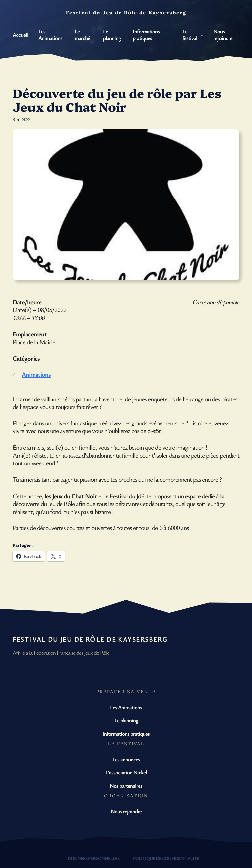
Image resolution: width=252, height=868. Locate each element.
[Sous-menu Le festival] (202, 35)
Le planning (126, 720)
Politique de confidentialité (166, 858)
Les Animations (126, 707)
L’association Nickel (126, 772)
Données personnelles (93, 858)
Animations (36, 374)
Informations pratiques (126, 734)
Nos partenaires (126, 786)
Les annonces (126, 759)
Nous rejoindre (126, 811)
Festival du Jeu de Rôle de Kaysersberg (90, 639)
